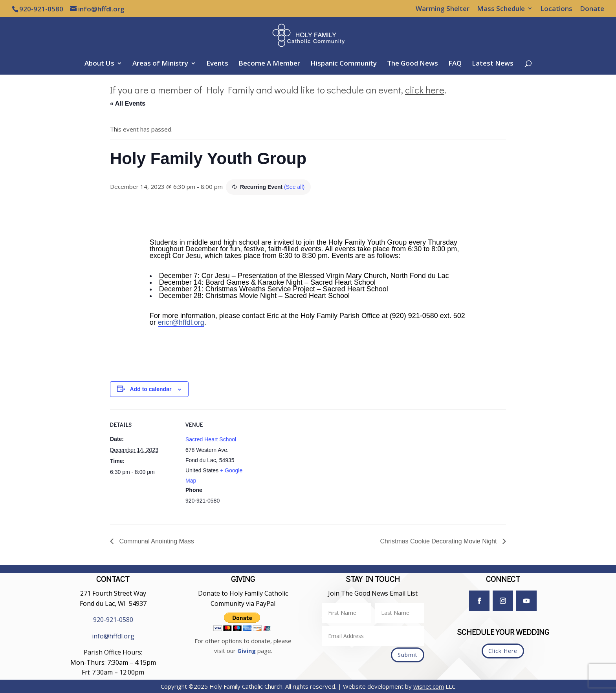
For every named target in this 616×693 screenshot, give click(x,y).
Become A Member (269, 64)
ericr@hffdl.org (181, 322)
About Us (99, 64)
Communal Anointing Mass (156, 541)
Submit (408, 655)
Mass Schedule (501, 9)
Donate (592, 9)
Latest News (493, 64)
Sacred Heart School (211, 439)
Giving (247, 651)
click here (425, 90)
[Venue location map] (302, 464)
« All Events (128, 103)
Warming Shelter (443, 9)
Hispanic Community (344, 64)
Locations (556, 9)
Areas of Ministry (160, 64)
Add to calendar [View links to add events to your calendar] (151, 389)
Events (217, 64)
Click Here (503, 651)
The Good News (412, 64)
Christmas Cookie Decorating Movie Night (439, 541)
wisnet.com (429, 686)
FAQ (455, 64)
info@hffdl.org (113, 636)
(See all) (294, 187)
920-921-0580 (113, 620)
